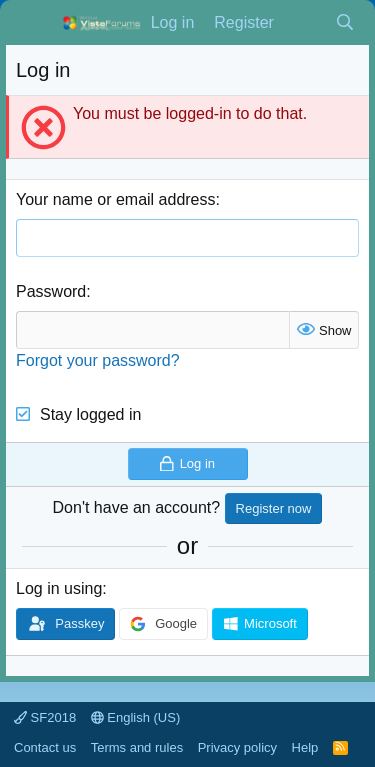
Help (305, 747)
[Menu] (33, 23)
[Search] (344, 23)
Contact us (45, 747)
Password (51, 291)
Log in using (59, 588)
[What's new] (304, 23)
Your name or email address (116, 199)
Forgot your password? (98, 360)
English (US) (136, 717)
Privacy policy (237, 747)
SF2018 (45, 717)
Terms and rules (137, 747)
